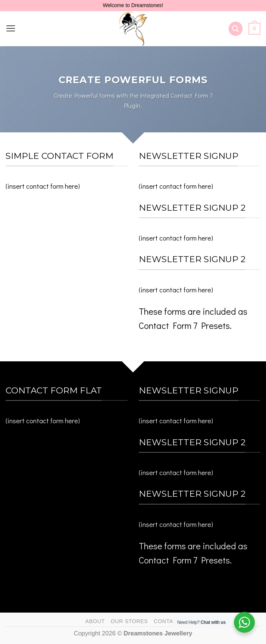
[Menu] (11, 29)
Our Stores (129, 621)
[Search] (236, 29)
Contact (167, 621)
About (95, 621)
